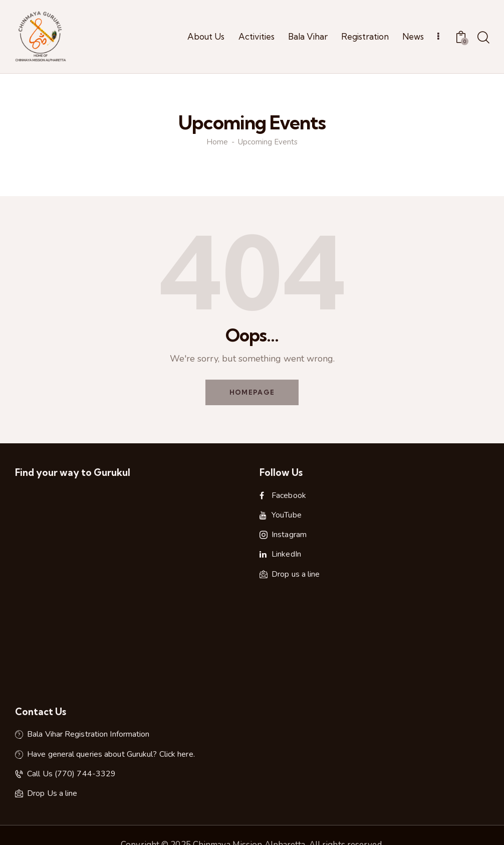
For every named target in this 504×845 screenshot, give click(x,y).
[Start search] (483, 38)
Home (217, 142)
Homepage (252, 392)
